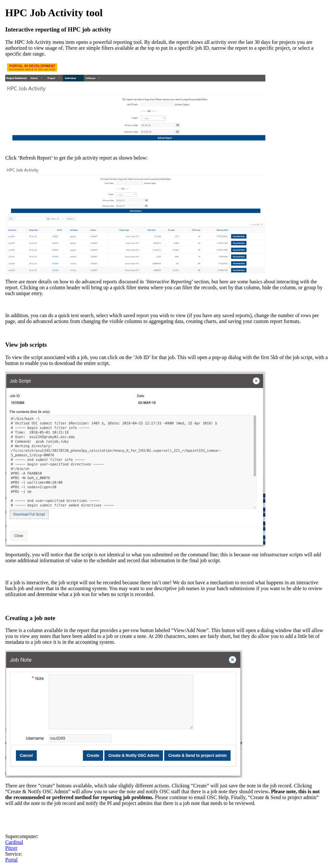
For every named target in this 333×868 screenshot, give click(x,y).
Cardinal (14, 842)
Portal (11, 860)
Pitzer (11, 848)
